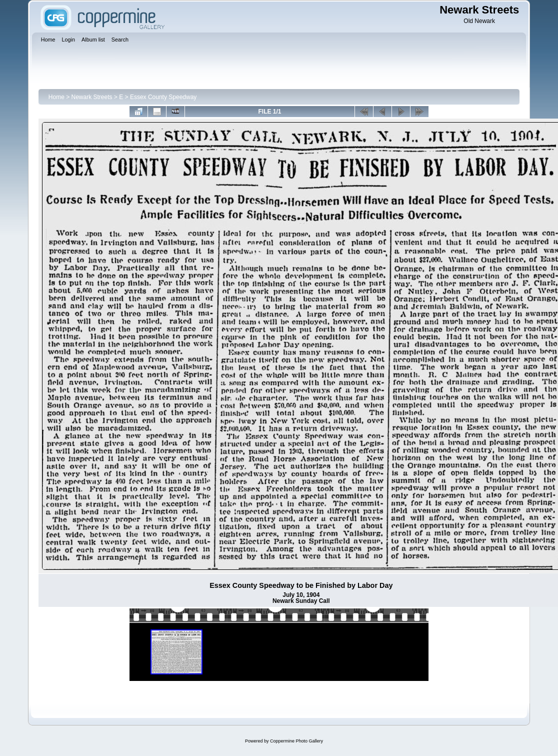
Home (56, 97)
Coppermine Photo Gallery (296, 741)
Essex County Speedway (163, 97)
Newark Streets (92, 97)
